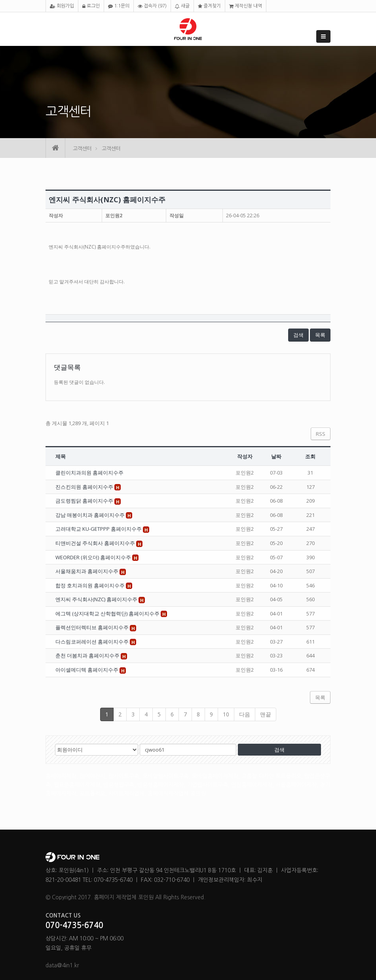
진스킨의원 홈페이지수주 (85, 487)
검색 (298, 335)
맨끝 (266, 714)
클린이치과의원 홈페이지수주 (89, 473)
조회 (310, 456)
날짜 (276, 456)
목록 (320, 335)
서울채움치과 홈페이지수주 (87, 571)
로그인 (91, 6)
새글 (182, 6)
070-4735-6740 (74, 925)
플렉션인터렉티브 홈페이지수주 (93, 627)
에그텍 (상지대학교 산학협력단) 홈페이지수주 (108, 613)
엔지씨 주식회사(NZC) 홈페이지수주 (97, 599)
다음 (245, 714)
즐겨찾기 (209, 6)
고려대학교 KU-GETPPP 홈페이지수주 (99, 529)
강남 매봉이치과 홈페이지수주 (91, 515)
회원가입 (62, 6)
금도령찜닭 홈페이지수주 (85, 501)
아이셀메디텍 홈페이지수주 (87, 670)
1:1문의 (119, 6)
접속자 (152, 6)
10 (226, 714)
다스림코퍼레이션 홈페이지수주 (93, 642)
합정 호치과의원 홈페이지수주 (91, 585)
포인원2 (114, 216)
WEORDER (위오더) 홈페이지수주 (94, 557)
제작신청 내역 (246, 6)
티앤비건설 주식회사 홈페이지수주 (96, 543)
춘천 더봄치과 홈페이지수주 (88, 655)
